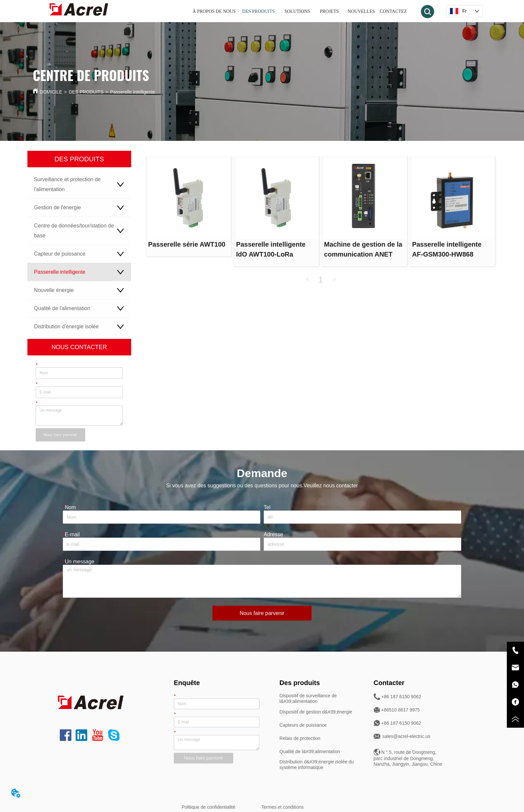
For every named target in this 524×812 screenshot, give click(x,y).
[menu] (301, 12)
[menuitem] (301, 12)
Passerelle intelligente (132, 92)
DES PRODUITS (86, 92)
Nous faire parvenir (60, 435)
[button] (301, 12)
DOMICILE (51, 92)
